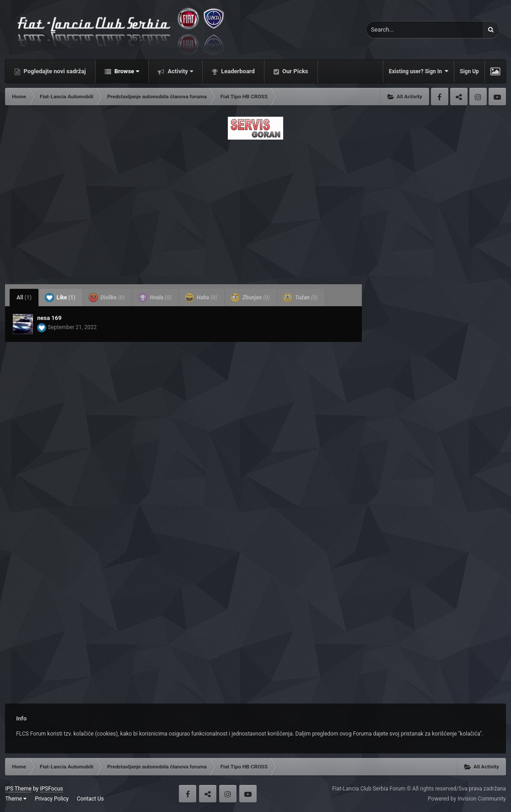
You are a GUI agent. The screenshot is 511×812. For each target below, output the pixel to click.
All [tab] (24, 298)
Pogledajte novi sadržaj (54, 71)
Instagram (478, 97)
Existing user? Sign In (419, 71)
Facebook (440, 97)
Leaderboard (237, 71)
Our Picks (295, 71)
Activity (180, 71)
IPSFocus (51, 789)
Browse (126, 71)
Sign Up (469, 71)
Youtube (497, 97)
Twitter (459, 97)
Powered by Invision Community (467, 799)
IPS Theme (18, 789)
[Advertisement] (255, 209)
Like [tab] (60, 298)
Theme (16, 799)
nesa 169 (49, 318)
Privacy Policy (52, 799)
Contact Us (90, 799)
